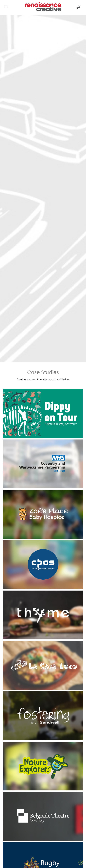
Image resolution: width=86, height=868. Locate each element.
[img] (6, 7)
